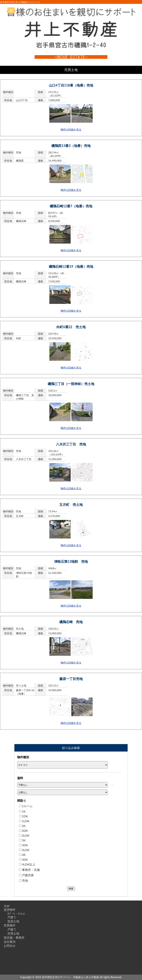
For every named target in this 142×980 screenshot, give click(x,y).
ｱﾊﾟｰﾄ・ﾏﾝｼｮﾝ (16, 914)
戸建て (12, 917)
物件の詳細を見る (71, 129)
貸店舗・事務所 (14, 937)
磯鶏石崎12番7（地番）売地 (71, 206)
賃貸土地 (13, 921)
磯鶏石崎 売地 (71, 622)
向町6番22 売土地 (71, 327)
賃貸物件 (10, 909)
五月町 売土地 (71, 505)
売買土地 (13, 933)
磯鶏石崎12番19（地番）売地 (71, 266)
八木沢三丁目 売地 (71, 444)
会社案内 (10, 942)
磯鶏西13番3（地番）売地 (71, 146)
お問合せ (10, 946)
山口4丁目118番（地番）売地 (71, 85)
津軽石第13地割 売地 (71, 561)
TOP (7, 906)
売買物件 (10, 925)
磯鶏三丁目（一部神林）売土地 (71, 384)
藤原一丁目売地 (71, 679)
